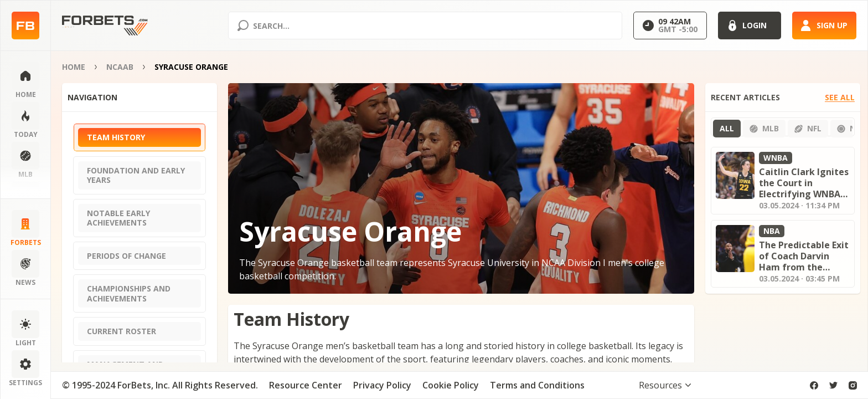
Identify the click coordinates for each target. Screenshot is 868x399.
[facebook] (814, 385)
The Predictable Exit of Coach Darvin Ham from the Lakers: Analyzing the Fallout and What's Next (804, 256)
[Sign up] (824, 25)
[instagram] (853, 385)
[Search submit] (243, 25)
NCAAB (120, 67)
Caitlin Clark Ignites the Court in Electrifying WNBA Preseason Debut (804, 183)
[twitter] (833, 385)
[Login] (750, 25)
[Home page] (25, 26)
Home (74, 67)
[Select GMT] (670, 25)
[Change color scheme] (25, 329)
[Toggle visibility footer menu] (665, 385)
